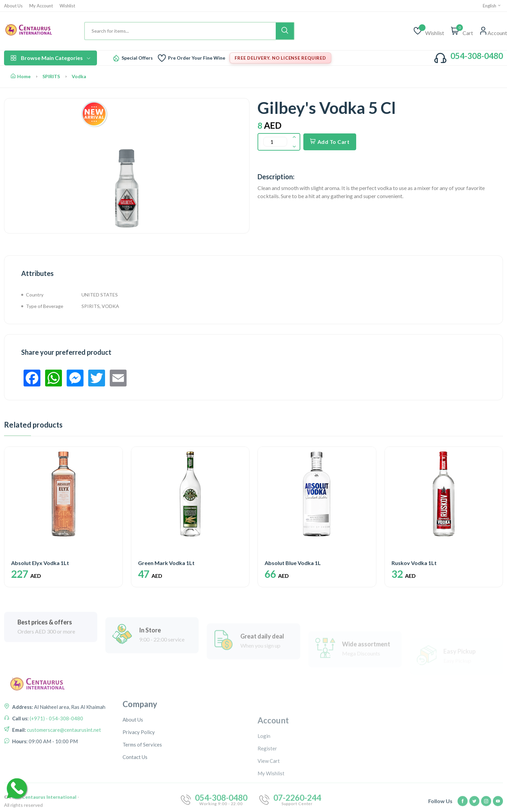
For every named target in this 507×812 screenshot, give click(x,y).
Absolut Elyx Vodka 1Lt (40, 563)
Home (21, 76)
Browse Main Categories (50, 58)
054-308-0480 (477, 56)
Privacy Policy (139, 786)
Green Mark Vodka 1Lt (166, 563)
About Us (13, 6)
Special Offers (137, 58)
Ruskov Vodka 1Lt (414, 563)
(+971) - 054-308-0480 (56, 750)
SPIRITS (51, 76)
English (492, 6)
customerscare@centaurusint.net (63, 761)
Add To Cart (330, 142)
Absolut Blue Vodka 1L (293, 563)
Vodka (79, 76)
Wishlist (67, 6)
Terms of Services (142, 799)
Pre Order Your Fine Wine (197, 58)
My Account (41, 6)
